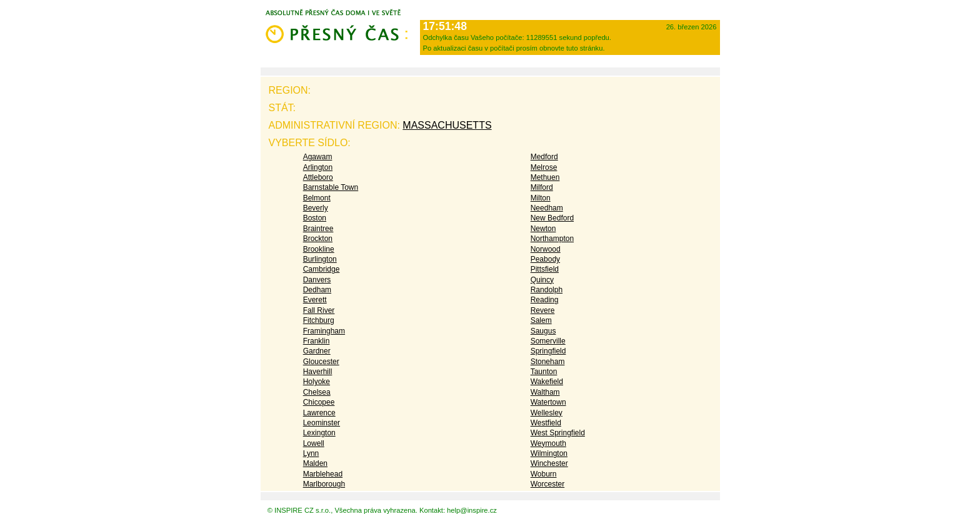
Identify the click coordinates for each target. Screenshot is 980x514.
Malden (315, 463)
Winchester (549, 463)
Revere (543, 310)
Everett (315, 300)
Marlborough (324, 484)
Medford (544, 157)
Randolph (547, 290)
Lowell (314, 443)
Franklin (317, 341)
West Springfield (558, 433)
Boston (315, 218)
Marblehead (323, 474)
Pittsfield (545, 269)
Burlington (320, 259)
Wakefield (547, 382)
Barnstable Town (331, 187)
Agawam (318, 157)
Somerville (548, 341)
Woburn (544, 474)
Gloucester (321, 362)
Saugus (543, 331)
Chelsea (317, 392)
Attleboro (318, 177)
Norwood (546, 249)
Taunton (544, 372)
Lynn (311, 453)
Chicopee (319, 402)
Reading (545, 300)
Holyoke (317, 382)
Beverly (316, 208)
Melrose (544, 167)
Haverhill (318, 372)
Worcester (547, 484)
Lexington (319, 433)
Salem (541, 320)
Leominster (322, 423)
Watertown (548, 402)
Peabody (545, 259)
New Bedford (552, 218)
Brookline (319, 249)
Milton (541, 198)
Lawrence (319, 413)
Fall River (319, 310)
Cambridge (322, 269)
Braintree (318, 229)
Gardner (317, 351)
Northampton (552, 239)
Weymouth (548, 443)
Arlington (318, 167)
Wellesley (547, 413)
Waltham (545, 392)
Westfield (546, 423)
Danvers (317, 280)
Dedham (317, 290)
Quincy (542, 280)
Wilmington (549, 453)
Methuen (545, 177)
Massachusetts (447, 125)
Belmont (317, 198)
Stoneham (548, 362)
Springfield (548, 351)
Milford (542, 187)
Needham (547, 208)
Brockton (318, 239)
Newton (543, 229)
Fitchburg (319, 320)
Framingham (324, 331)
